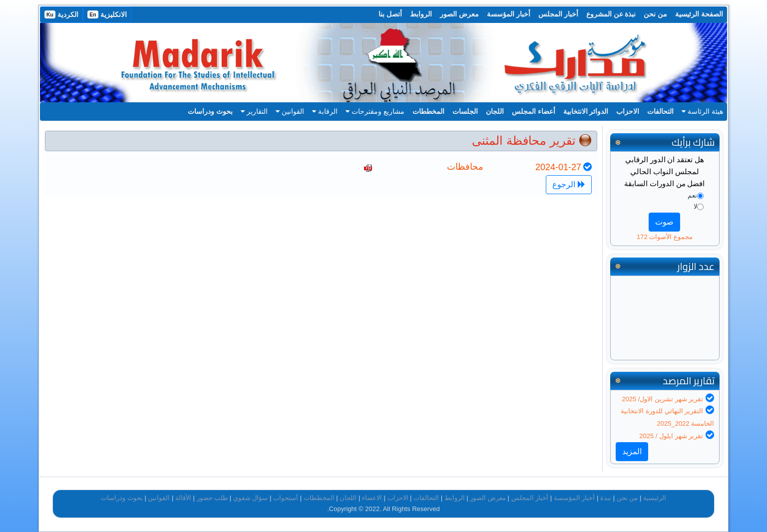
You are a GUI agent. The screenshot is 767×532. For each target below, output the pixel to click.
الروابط (421, 14)
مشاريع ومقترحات (375, 111)
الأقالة (183, 498)
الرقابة (325, 111)
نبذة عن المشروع (611, 14)
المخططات (428, 111)
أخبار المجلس (558, 14)
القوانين (290, 111)
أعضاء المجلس (534, 111)
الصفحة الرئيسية (699, 14)
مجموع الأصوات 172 (665, 237)
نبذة (606, 498)
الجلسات (465, 111)
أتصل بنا (390, 14)
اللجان (495, 111)
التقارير (254, 111)
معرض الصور (459, 14)
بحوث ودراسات (210, 111)
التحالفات (660, 111)
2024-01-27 (558, 167)
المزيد (632, 451)
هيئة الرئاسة (702, 111)
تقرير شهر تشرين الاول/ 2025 (662, 399)
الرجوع (569, 184)
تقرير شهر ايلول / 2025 (671, 436)
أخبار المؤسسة (509, 14)
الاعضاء (372, 498)
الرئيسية (655, 498)
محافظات (465, 167)
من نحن (655, 14)
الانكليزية (107, 14)
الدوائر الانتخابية (586, 111)
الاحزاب (628, 111)
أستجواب (286, 498)
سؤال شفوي (251, 498)
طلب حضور (212, 498)
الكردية (61, 14)
